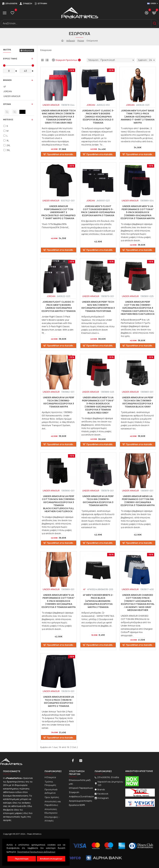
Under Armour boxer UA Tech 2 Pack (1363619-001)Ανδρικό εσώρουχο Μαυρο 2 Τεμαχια (59, 701)
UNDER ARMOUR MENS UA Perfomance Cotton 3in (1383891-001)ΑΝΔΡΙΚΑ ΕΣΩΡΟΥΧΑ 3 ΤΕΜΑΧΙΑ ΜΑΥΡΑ (138, 501)
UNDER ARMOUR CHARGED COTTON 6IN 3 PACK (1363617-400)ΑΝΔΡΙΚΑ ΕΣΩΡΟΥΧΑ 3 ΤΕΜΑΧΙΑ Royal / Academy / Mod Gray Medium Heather (138, 603)
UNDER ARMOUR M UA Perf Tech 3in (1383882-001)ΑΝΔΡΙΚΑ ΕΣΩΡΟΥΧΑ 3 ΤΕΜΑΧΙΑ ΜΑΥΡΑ (59, 402)
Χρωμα (7, 104)
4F (84, 589)
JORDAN (91, 105)
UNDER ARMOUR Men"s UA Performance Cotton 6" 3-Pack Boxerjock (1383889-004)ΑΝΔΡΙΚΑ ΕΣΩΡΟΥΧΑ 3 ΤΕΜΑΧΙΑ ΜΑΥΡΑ (138, 212)
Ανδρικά (70, 41)
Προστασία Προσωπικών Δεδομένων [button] (36, 852)
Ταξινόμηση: (93, 60)
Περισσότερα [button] (22, 859)
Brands (7, 80)
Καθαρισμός (28, 50)
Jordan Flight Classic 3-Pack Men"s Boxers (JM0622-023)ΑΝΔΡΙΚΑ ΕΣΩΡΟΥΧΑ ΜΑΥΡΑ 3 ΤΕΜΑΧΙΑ (59, 306)
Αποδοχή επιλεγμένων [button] (51, 859)
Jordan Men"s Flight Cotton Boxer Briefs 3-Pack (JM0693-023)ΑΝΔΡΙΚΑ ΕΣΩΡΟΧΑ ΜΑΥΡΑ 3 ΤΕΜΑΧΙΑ (98, 211)
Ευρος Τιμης (10, 59)
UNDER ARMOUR (51, 105)
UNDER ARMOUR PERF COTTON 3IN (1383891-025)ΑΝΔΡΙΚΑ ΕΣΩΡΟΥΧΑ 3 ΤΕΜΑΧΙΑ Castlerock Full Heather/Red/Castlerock (138, 308)
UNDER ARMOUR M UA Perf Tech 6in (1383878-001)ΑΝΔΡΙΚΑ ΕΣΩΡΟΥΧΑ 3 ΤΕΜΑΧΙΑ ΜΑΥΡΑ (98, 501)
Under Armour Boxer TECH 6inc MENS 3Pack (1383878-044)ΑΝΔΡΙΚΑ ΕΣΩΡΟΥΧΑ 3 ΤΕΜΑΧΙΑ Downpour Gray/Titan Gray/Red (59, 117)
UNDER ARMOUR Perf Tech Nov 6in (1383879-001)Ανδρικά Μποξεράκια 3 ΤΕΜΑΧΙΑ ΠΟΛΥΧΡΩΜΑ (98, 306)
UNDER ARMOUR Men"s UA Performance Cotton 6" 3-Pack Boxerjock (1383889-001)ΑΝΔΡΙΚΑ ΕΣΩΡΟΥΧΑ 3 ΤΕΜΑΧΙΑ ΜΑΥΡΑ (59, 601)
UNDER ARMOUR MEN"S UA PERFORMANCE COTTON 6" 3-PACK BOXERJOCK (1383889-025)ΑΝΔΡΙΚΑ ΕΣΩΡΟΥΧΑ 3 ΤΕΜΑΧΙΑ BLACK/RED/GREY (98, 405)
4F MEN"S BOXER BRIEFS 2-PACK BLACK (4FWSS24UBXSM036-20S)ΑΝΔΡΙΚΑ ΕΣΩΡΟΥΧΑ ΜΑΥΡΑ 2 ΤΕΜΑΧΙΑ (98, 601)
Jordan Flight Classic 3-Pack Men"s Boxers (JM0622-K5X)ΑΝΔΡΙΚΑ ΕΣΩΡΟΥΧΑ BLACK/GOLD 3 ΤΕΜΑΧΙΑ (98, 117)
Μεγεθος (8, 119)
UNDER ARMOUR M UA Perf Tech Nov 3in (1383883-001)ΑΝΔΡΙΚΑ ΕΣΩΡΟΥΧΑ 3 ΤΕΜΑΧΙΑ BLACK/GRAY (138, 402)
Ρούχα (81, 41)
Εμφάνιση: (143, 60)
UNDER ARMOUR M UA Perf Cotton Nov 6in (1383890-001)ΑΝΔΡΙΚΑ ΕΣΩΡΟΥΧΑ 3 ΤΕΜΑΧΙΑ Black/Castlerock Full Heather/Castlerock (59, 504)
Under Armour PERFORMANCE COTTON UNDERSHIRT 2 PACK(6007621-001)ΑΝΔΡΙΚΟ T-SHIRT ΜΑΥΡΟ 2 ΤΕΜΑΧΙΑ (59, 212)
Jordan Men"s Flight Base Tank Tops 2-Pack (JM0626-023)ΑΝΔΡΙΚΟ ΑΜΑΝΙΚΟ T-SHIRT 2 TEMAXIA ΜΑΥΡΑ (138, 117)
